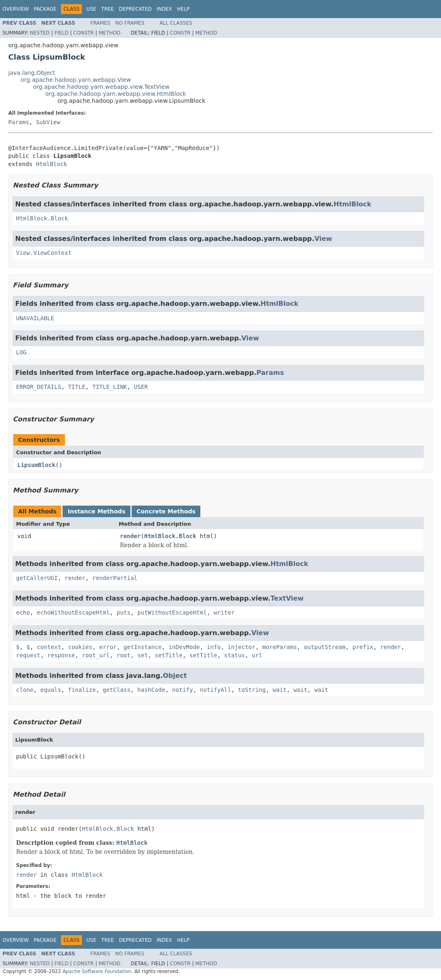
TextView (287, 598)
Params (19, 122)
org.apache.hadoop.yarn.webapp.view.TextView (101, 87)
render (131, 536)
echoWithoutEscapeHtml (73, 612)
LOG (21, 352)
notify (182, 690)
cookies (80, 647)
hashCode (151, 690)
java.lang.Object (32, 73)
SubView (48, 122)
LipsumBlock (36, 465)
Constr (84, 33)
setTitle (168, 655)
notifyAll (216, 690)
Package (45, 9)
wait (280, 690)
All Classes (176, 23)
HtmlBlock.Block (42, 218)
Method (110, 33)
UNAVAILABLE (35, 318)
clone (25, 690)
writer (224, 612)
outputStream (325, 647)
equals (51, 690)
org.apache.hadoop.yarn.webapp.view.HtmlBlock (116, 94)
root (123, 655)
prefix (363, 647)
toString (252, 690)
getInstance (143, 647)
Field (61, 33)
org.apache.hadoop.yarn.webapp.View (76, 80)
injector (241, 647)
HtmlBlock (51, 164)
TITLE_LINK (109, 387)
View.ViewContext (44, 253)
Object (175, 676)
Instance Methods (96, 511)
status (235, 655)
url (257, 655)
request (28, 655)
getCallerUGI (37, 578)
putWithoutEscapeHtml (172, 612)
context (49, 647)
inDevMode (184, 647)
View (323, 239)
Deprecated (135, 9)
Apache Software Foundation (97, 971)
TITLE (77, 387)
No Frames (130, 23)
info (214, 647)
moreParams (280, 647)
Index (165, 9)
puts (123, 612)
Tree (108, 9)
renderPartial (115, 578)
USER (141, 387)
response (61, 655)
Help (183, 9)
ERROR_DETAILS (39, 387)
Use (91, 9)
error (108, 647)
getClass (117, 690)
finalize (82, 690)
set (143, 655)
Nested (39, 33)
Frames (101, 23)
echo (23, 612)
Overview (16, 9)
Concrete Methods (166, 511)
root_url (96, 655)
